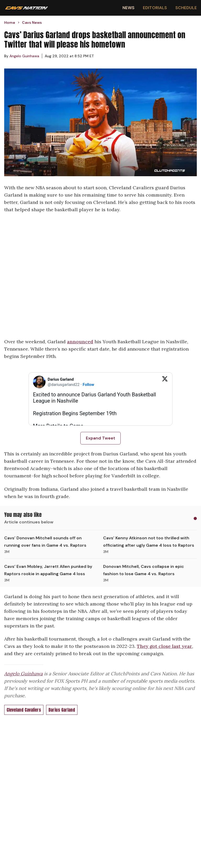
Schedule (186, 8)
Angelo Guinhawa (23, 674)
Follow (88, 385)
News (129, 8)
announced (80, 342)
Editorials (155, 8)
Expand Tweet (100, 438)
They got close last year (164, 646)
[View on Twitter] (165, 382)
